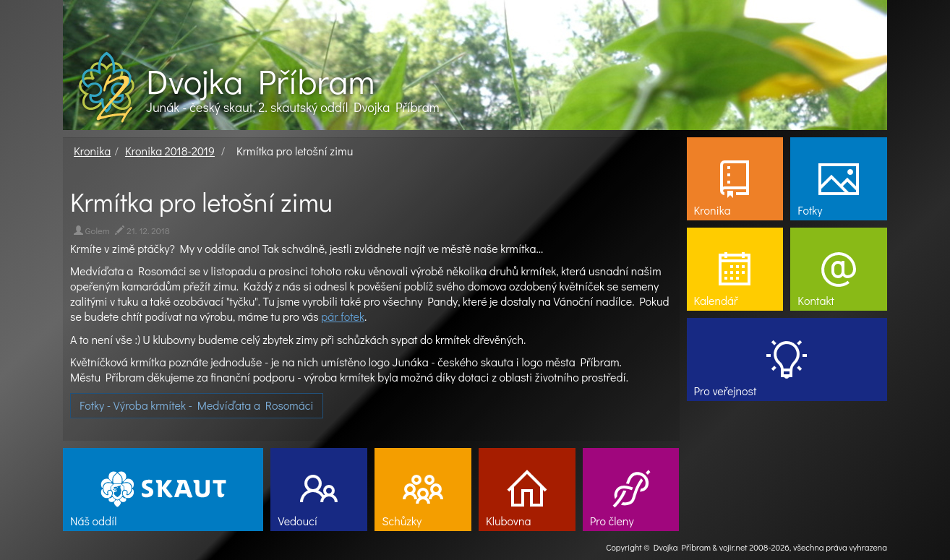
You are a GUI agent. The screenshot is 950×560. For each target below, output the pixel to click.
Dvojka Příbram (260, 81)
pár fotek (343, 316)
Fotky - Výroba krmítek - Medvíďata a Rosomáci (197, 405)
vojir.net (733, 547)
